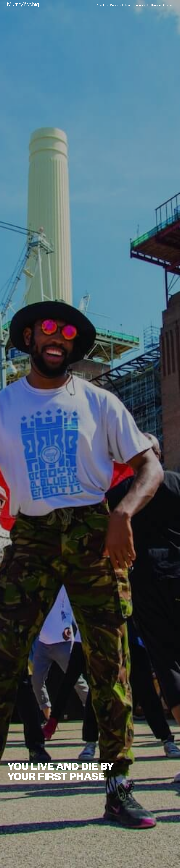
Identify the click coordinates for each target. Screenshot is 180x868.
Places (114, 5)
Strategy (125, 5)
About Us (102, 5)
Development (140, 5)
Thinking (156, 5)
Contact (168, 5)
